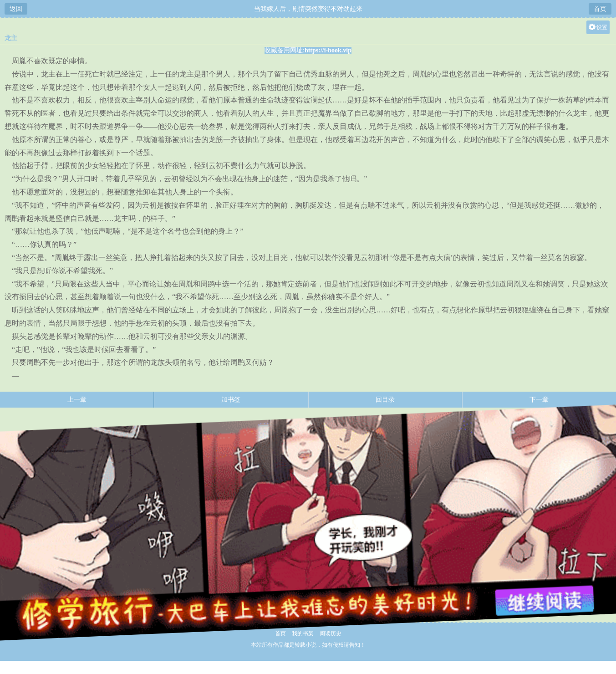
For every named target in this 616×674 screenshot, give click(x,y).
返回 (16, 9)
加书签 (231, 400)
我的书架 (303, 633)
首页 (600, 9)
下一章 (539, 400)
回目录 (385, 400)
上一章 (77, 400)
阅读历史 (331, 633)
